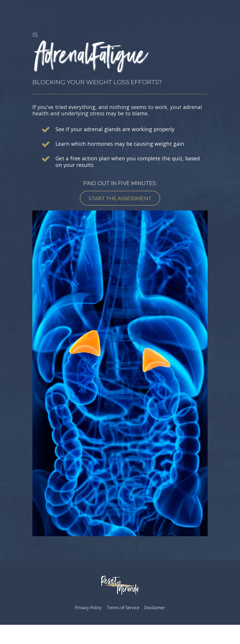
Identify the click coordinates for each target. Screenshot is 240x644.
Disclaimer (155, 608)
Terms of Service (123, 608)
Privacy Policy (88, 608)
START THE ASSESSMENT (120, 198)
